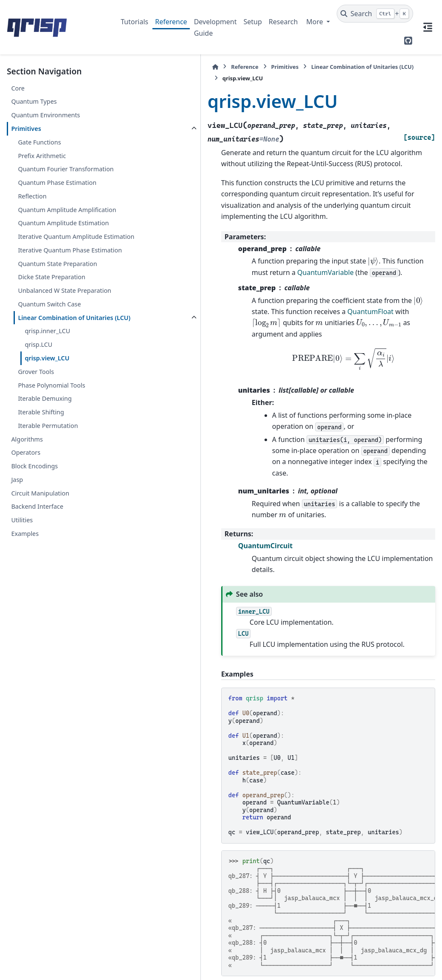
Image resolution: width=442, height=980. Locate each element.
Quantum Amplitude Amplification (47, 225)
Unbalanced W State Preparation (47, 346)
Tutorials (134, 22)
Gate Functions (39, 142)
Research (283, 22)
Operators (26, 523)
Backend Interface (37, 577)
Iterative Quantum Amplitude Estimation (60, 272)
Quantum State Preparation (57, 314)
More (315, 22)
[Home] (125, 67)
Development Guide (215, 27)
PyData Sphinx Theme (377, 960)
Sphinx (64, 968)
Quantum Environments (45, 115)
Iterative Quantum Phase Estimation (54, 296)
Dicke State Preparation (52, 327)
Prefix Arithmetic (42, 156)
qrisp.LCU (38, 415)
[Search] (375, 14)
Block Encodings (34, 537)
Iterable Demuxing (45, 469)
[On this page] (428, 27)
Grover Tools (36, 442)
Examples (25, 604)
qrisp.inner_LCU (47, 402)
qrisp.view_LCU (47, 429)
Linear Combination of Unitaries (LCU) (51, 383)
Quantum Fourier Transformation (43, 174)
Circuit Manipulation (40, 564)
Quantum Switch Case (49, 365)
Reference (171, 22)
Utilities (22, 591)
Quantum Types (34, 101)
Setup (252, 22)
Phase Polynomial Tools (51, 456)
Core (18, 88)
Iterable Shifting (41, 483)
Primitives (26, 129)
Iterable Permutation (48, 496)
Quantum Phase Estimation (57, 193)
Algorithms (27, 510)
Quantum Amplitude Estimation (47, 248)
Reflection (32, 206)
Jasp (17, 550)
